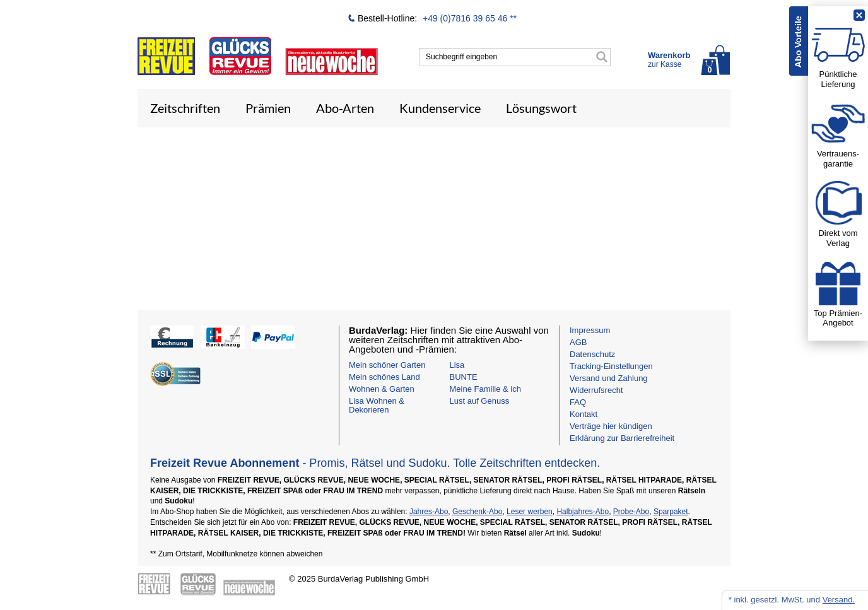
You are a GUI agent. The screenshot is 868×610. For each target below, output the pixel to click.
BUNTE (464, 377)
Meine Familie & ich (485, 389)
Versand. (839, 600)
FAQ (578, 402)
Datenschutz (592, 354)
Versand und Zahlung (609, 378)
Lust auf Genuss (480, 401)
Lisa (457, 365)
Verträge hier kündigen (611, 426)
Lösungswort (541, 108)
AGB (578, 342)
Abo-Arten (345, 108)
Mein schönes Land (384, 377)
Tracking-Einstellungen (611, 366)
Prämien (268, 108)
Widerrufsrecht (596, 390)
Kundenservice (440, 108)
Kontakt (584, 414)
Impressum (590, 330)
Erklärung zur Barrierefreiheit (622, 438)
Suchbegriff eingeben (461, 57)
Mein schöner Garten (387, 365)
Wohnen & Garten (382, 389)
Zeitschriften (185, 108)
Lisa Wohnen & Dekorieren (377, 405)
